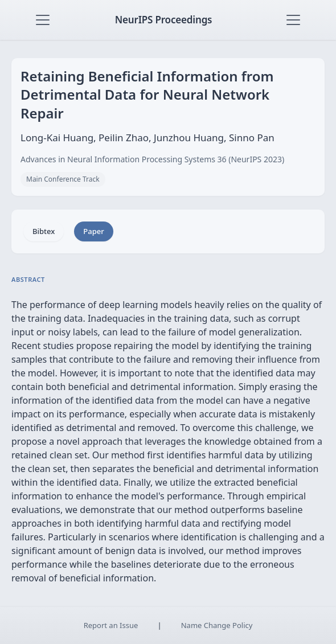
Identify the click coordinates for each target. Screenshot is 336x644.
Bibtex (44, 231)
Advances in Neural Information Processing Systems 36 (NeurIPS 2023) (152, 159)
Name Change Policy (217, 625)
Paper (93, 231)
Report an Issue (111, 625)
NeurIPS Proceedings (164, 20)
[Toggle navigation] (43, 20)
